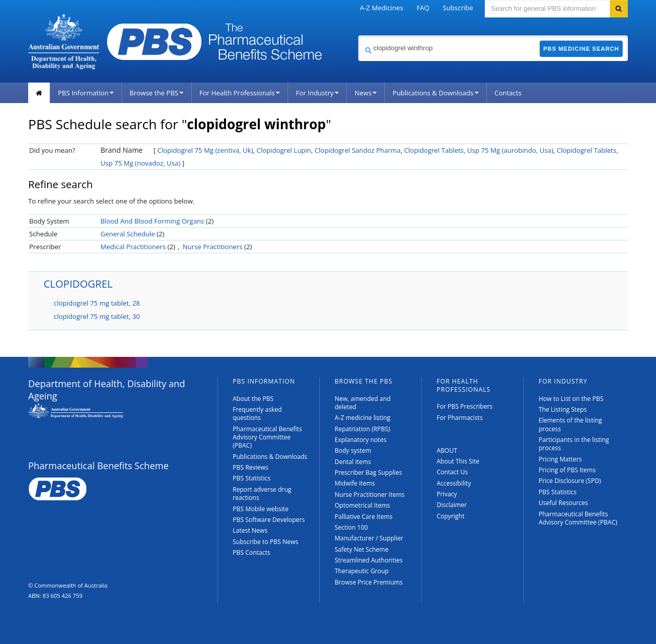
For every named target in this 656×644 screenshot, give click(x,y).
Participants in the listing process (574, 444)
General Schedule (128, 234)
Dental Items (353, 462)
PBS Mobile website (261, 509)
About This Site (458, 461)
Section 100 (351, 527)
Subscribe (458, 8)
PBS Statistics (252, 478)
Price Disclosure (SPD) (570, 481)
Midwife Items (355, 483)
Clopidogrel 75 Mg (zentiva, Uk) (205, 150)
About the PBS (253, 399)
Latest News (250, 530)
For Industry (317, 93)
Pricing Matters (560, 459)
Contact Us (452, 472)
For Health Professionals (240, 93)
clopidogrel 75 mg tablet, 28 (97, 303)
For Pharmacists (460, 418)
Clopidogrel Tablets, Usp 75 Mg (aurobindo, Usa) (478, 150)
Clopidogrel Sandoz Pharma (358, 150)
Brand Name (121, 150)
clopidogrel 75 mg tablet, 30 (97, 316)
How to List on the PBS (571, 399)
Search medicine (358, 35)
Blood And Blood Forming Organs (152, 221)
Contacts (508, 93)
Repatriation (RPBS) (362, 429)
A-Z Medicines (381, 8)
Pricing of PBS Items (567, 470)
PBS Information (86, 93)
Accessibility (454, 483)
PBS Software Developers (269, 520)
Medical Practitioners (133, 247)
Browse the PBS (157, 93)
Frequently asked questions (257, 414)
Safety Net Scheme (362, 549)
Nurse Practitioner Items (370, 495)
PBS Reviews (251, 467)
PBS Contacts (252, 552)
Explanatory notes (361, 440)
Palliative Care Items (364, 517)
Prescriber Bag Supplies (368, 472)
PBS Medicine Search (581, 49)
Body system (353, 450)
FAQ (423, 8)
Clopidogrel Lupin (284, 150)
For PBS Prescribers (465, 406)
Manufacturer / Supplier (369, 538)
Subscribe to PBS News (265, 542)
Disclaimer (452, 505)
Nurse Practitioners (212, 247)
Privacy (447, 494)
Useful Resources (563, 503)
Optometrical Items (362, 505)
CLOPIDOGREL (78, 284)
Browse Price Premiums (369, 582)
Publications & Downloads (436, 93)
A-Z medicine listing (363, 418)
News (366, 93)
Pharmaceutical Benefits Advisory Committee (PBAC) (267, 437)
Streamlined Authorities (368, 560)
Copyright (450, 516)
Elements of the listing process (570, 424)
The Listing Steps (563, 409)
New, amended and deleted (363, 403)
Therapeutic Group (362, 571)
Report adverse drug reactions (262, 494)
